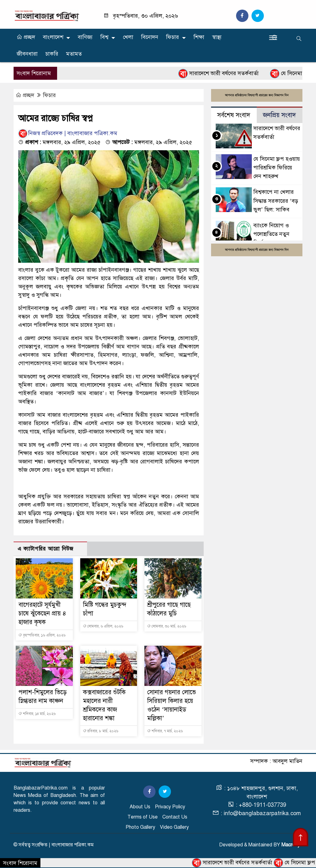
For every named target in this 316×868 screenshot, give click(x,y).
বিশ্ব (104, 37)
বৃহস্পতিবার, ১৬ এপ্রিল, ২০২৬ (42, 635)
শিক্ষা (199, 37)
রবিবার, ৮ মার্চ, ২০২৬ (100, 731)
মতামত (74, 54)
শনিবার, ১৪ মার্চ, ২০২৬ (37, 714)
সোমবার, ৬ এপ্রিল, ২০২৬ (103, 626)
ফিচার (173, 37)
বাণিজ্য (85, 37)
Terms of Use (143, 817)
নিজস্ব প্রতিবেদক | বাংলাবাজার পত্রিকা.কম (68, 133)
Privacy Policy (170, 807)
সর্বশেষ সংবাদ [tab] (234, 115)
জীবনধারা (27, 54)
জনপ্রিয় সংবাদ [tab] (279, 115)
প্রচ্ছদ (26, 37)
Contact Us (175, 817)
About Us (140, 807)
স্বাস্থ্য (217, 37)
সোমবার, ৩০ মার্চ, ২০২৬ (166, 626)
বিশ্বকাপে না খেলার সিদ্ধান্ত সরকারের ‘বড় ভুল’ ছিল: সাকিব (276, 201)
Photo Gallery (140, 827)
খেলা (128, 37)
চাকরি (52, 54)
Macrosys (292, 845)
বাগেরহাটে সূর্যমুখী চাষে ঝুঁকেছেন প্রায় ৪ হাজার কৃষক (42, 613)
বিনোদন (150, 37)
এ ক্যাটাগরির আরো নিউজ (46, 549)
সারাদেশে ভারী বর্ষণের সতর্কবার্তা (227, 74)
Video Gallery (174, 827)
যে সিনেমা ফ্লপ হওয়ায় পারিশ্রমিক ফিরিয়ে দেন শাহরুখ (277, 168)
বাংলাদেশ (53, 37)
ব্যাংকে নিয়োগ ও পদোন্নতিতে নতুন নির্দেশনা (271, 234)
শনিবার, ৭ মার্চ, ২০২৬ (165, 731)
